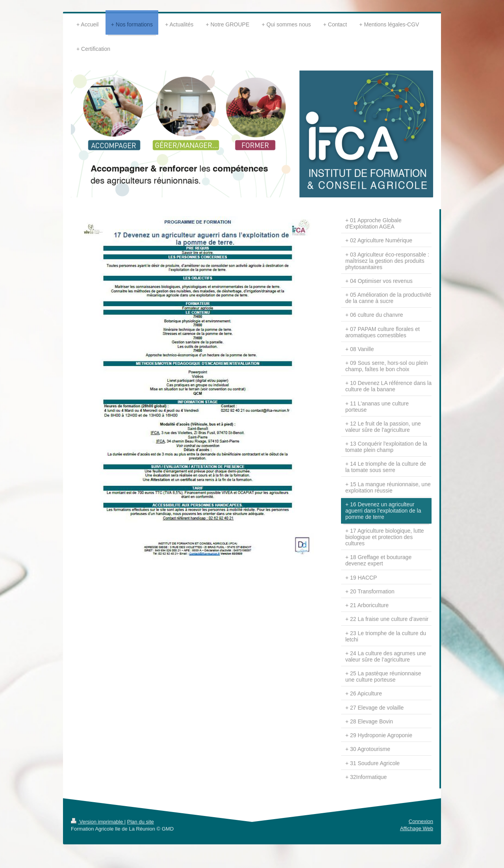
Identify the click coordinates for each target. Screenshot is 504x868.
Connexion (421, 821)
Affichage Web (417, 828)
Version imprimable (98, 822)
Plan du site (141, 822)
